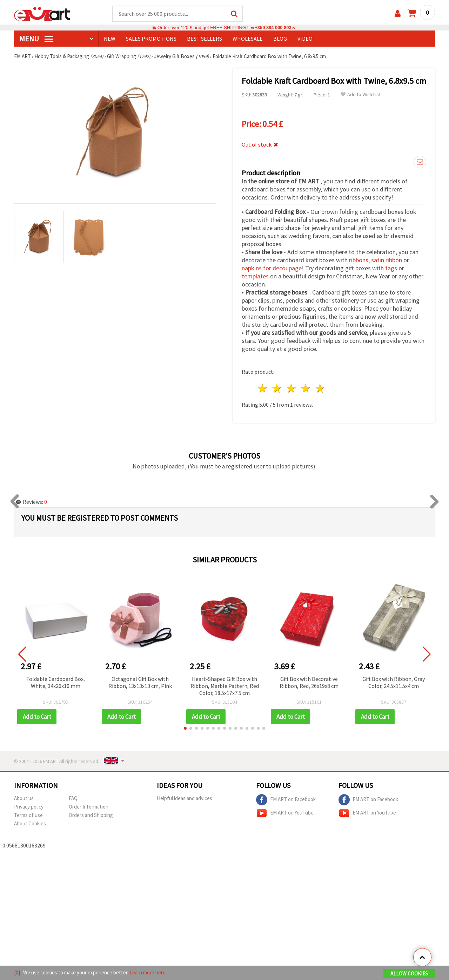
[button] (185, 729)
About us (24, 799)
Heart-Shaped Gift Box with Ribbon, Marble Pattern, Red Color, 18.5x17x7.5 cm (225, 686)
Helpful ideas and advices (185, 799)
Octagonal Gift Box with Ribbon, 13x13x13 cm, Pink (140, 683)
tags (391, 268)
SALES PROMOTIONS (151, 39)
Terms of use (28, 815)
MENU (36, 39)
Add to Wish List (361, 95)
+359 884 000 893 (273, 28)
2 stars (277, 389)
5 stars (320, 389)
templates (255, 276)
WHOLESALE (248, 39)
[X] (17, 972)
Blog (280, 39)
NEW (110, 39)
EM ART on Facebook (286, 800)
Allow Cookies (409, 974)
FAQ (73, 799)
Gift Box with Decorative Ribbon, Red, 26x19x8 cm (309, 683)
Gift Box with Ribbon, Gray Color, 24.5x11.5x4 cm (394, 683)
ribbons (359, 260)
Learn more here (148, 972)
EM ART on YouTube (285, 813)
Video (305, 39)
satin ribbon (387, 260)
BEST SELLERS (205, 39)
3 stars (292, 389)
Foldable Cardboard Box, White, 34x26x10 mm (56, 683)
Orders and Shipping (91, 815)
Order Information (89, 807)
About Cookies (30, 824)
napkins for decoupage (272, 268)
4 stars (306, 389)
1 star (263, 389)
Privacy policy (29, 807)
